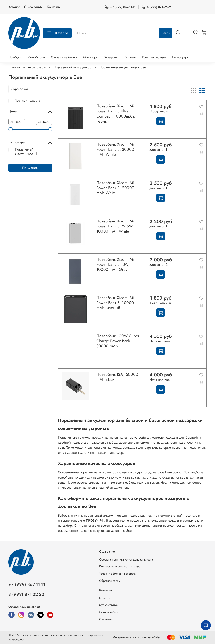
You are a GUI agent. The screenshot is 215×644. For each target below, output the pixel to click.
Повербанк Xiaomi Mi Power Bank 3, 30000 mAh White (115, 149)
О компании (33, 7)
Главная (14, 67)
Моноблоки (36, 57)
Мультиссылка (108, 605)
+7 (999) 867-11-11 (120, 7)
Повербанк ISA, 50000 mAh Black (117, 377)
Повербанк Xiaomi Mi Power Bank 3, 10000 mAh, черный (115, 303)
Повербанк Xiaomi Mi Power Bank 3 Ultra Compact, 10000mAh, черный (116, 114)
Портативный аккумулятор (73, 67)
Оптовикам (106, 619)
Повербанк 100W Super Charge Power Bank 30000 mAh (118, 341)
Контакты (54, 7)
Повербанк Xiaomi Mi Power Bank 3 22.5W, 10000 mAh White (115, 226)
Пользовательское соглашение (120, 566)
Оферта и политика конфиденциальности (126, 559)
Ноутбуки (15, 57)
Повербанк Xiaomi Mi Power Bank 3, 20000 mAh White (115, 188)
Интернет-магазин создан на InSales (137, 637)
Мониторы (91, 57)
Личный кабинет (110, 612)
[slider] (10, 129)
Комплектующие (154, 57)
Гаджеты (130, 57)
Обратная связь (109, 581)
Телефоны (111, 57)
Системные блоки (64, 57)
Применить (30, 168)
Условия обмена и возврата (117, 574)
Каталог (14, 7)
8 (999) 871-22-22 (156, 7)
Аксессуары (180, 57)
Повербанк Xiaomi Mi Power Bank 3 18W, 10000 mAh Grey (115, 264)
